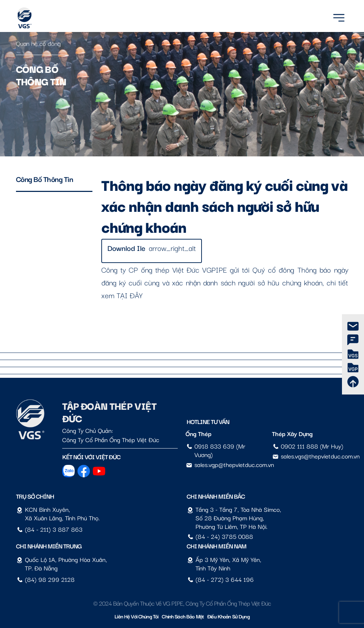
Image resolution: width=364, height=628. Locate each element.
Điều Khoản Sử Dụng (228, 616)
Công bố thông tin (45, 179)
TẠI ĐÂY (130, 295)
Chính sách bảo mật (183, 616)
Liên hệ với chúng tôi (136, 616)
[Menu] (339, 17)
